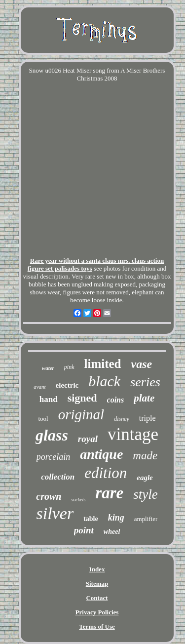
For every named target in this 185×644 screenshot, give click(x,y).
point (84, 530)
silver (55, 513)
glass (52, 435)
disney (122, 419)
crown (49, 496)
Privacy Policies (97, 612)
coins (116, 400)
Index (97, 569)
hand (49, 399)
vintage (133, 434)
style (145, 494)
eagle (145, 478)
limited (103, 364)
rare (109, 493)
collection (58, 477)
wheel (112, 532)
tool (43, 419)
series (145, 382)
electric (67, 385)
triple (148, 418)
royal (88, 439)
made (145, 456)
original (81, 414)
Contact (97, 598)
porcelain (53, 457)
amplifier (146, 519)
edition (106, 473)
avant (39, 387)
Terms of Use (97, 626)
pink (69, 367)
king (116, 518)
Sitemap (97, 584)
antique (101, 454)
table (91, 519)
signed (82, 398)
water (48, 368)
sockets (78, 500)
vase (142, 364)
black (104, 381)
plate (144, 398)
